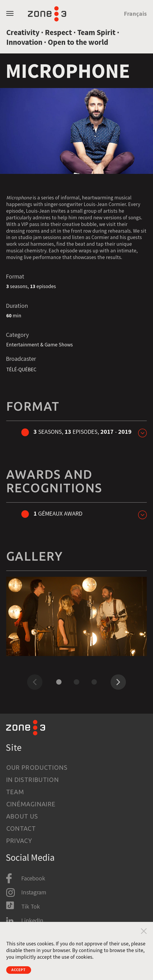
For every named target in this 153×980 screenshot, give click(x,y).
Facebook (33, 878)
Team (15, 792)
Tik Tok (31, 906)
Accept (22, 969)
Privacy (19, 841)
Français (135, 14)
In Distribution (33, 780)
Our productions (37, 767)
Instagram (34, 892)
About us (22, 816)
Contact (21, 828)
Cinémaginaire (31, 804)
